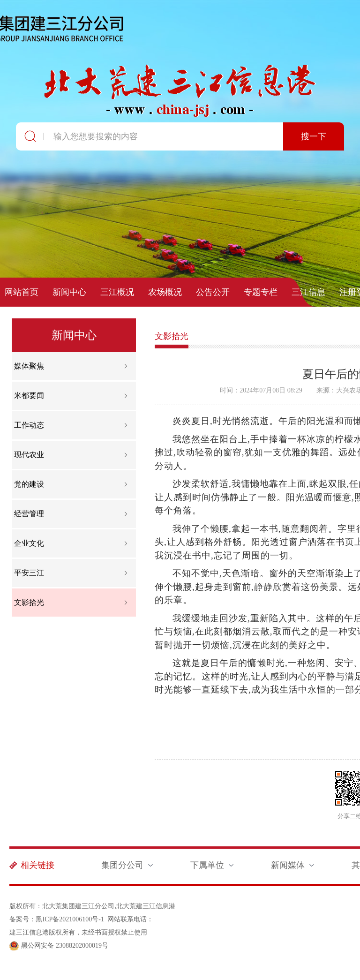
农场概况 (165, 292)
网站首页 (22, 292)
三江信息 (308, 292)
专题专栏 (261, 292)
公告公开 (213, 292)
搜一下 (314, 136)
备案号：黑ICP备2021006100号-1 (56, 919)
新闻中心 (69, 292)
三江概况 (117, 292)
